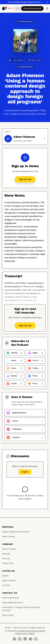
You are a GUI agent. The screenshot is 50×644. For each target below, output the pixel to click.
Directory (6, 559)
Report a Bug (8, 615)
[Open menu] (47, 8)
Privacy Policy (8, 563)
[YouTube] (30, 639)
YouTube (6, 585)
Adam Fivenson (26, 67)
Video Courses (9, 537)
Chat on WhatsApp (10, 598)
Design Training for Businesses (16, 532)
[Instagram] (20, 639)
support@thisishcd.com (13, 603)
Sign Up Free (25, 179)
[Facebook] (14, 639)
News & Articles (9, 549)
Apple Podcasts (9, 581)
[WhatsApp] (36, 639)
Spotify (5, 576)
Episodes (6, 554)
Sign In (25, 472)
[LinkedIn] (25, 639)
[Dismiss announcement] (47, 2)
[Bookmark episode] (10, 60)
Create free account (32, 8)
